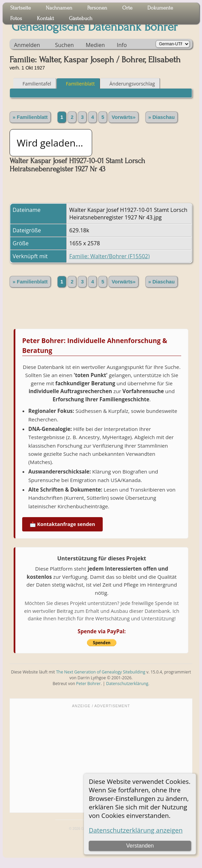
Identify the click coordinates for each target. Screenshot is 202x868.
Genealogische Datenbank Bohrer (95, 27)
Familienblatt (77, 84)
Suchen (64, 45)
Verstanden (140, 846)
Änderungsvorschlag (129, 84)
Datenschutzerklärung (127, 684)
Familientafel (34, 84)
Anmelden (27, 45)
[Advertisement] (101, 760)
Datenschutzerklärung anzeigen (136, 830)
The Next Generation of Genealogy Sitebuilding (101, 672)
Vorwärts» (124, 117)
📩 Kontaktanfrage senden (62, 524)
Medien (95, 45)
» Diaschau (162, 117)
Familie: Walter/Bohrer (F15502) (110, 256)
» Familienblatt (30, 117)
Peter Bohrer (88, 684)
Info (122, 45)
